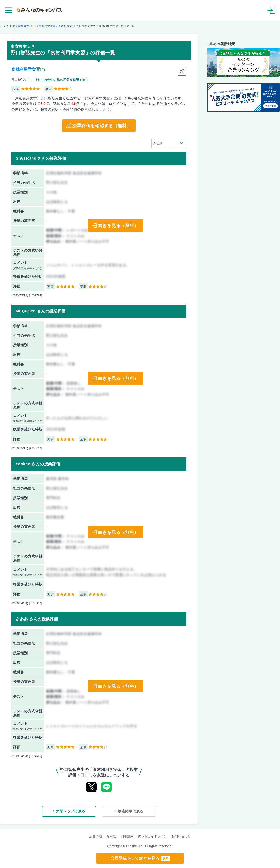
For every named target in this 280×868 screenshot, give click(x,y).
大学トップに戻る (71, 811)
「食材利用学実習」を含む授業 (53, 26)
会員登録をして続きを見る (140, 858)
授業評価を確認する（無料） (102, 126)
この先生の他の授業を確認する (63, 80)
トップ (4, 26)
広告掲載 (96, 836)
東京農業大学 (21, 26)
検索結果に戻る (131, 811)
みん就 (111, 836)
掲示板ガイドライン (152, 836)
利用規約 (127, 836)
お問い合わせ (181, 836)
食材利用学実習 (26, 69)
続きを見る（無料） (118, 226)
